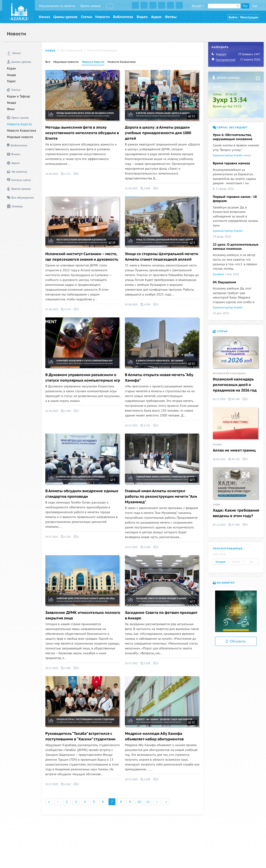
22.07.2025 (52, 784)
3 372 (66, 174)
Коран (11, 68)
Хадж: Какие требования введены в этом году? (236, 513)
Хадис (11, 81)
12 (192, 116)
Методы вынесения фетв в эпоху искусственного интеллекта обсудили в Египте (82, 133)
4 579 (66, 309)
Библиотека (123, 17)
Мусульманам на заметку (57, 6)
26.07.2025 (131, 425)
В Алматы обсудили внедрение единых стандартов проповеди (82, 494)
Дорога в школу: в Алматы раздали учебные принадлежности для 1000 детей (158, 133)
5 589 (66, 411)
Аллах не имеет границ (234, 450)
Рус (245, 6)
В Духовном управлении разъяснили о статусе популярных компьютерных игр (83, 378)
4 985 (66, 668)
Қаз (255, 6)
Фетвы (171, 17)
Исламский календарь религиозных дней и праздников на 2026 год (235, 385)
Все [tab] (251, 562)
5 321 (145, 425)
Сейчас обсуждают (230, 128)
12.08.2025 (131, 188)
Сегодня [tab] (220, 562)
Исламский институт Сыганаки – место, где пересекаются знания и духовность (82, 257)
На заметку (224, 583)
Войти (233, 17)
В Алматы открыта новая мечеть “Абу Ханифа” (159, 378)
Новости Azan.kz (19, 124)
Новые (50, 51)
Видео (142, 17)
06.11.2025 (219, 399)
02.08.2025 (131, 304)
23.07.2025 (131, 663)
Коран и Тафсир (19, 96)
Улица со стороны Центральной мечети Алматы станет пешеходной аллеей (162, 257)
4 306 (145, 779)
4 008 (145, 547)
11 (192, 364)
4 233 (66, 537)
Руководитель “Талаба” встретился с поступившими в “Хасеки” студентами (80, 736)
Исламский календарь (229, 374)
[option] (236, 611)
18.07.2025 (131, 779)
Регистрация (249, 17)
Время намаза (91, 6)
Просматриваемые (102, 51)
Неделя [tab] (236, 562)
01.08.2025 (52, 411)
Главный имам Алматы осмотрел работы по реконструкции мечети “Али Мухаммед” (161, 497)
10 (139, 802)
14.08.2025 (52, 174)
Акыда (11, 75)
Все (48, 62)
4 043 (66, 784)
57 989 (234, 525)
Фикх (11, 109)
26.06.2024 (219, 459)
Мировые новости (20, 137)
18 (112, 243)
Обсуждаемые (71, 51)
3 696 (145, 188)
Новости (102, 17)
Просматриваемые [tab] (228, 549)
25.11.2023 (219, 525)
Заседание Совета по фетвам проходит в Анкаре (161, 615)
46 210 (234, 459)
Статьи (87, 17)
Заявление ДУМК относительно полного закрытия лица (83, 615)
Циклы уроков (65, 17)
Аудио (156, 17)
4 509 (145, 304)
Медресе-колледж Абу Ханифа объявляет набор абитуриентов (154, 736)
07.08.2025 (52, 309)
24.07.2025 (52, 537)
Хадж (217, 505)
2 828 (145, 663)
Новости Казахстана (22, 131)
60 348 (234, 399)
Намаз (44, 17)
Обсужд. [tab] (220, 554)
